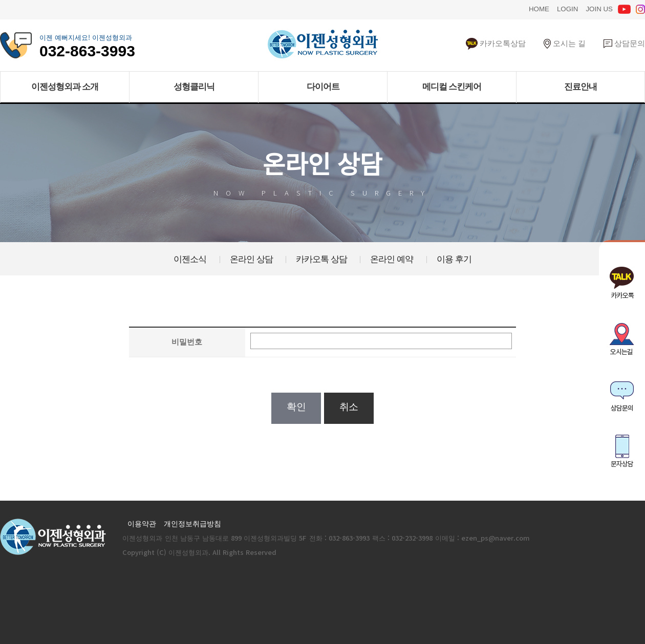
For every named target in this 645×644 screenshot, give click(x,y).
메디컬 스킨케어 (452, 87)
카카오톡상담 (496, 43)
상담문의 (624, 43)
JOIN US (599, 8)
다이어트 (323, 87)
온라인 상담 (251, 259)
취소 (349, 407)
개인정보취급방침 (192, 523)
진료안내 (580, 87)
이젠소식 (190, 259)
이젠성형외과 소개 (65, 87)
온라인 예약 (392, 259)
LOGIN (567, 8)
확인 (296, 407)
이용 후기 (454, 259)
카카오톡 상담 (321, 259)
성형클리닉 (194, 87)
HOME (539, 8)
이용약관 (142, 523)
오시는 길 (565, 43)
